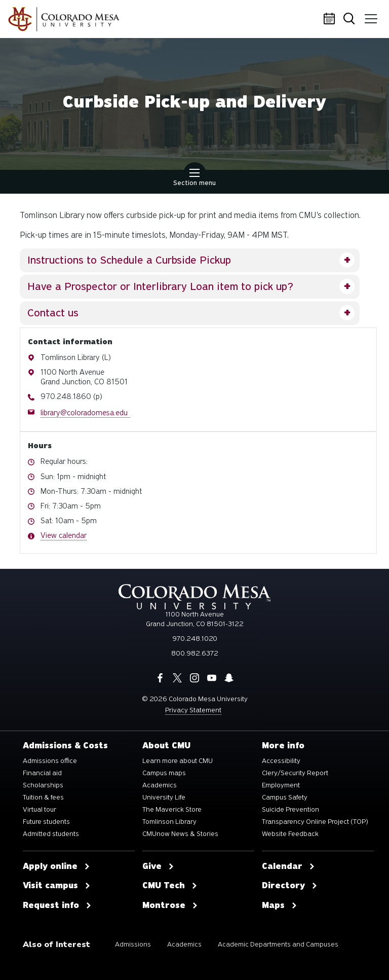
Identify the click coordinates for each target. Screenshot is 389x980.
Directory (290, 886)
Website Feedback (290, 834)
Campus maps (164, 773)
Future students (46, 822)
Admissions (133, 944)
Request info (57, 905)
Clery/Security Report (295, 773)
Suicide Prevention (290, 810)
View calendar (64, 535)
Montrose (170, 905)
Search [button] (351, 20)
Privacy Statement (193, 710)
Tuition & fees (43, 797)
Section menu (194, 178)
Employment (281, 785)
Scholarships (43, 785)
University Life (164, 797)
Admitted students (51, 834)
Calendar (331, 19)
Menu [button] (370, 15)
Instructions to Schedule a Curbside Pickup (129, 260)
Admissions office (50, 761)
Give (158, 866)
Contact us (53, 313)
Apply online (56, 866)
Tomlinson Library (169, 822)
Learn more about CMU (178, 761)
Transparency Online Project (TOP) (315, 822)
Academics (160, 785)
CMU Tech (170, 886)
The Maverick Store (172, 810)
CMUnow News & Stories (180, 834)
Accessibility (281, 761)
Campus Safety (285, 797)
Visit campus (57, 886)
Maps (280, 905)
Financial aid (42, 773)
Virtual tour (40, 810)
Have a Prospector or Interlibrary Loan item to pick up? (160, 286)
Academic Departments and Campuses (278, 944)
